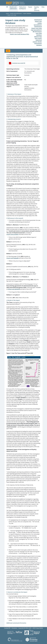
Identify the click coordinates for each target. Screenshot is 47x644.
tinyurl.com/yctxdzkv (13, 234)
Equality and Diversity (37, 9)
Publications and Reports (23, 8)
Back (8, 51)
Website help (38, 37)
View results (38, 38)
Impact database (27, 13)
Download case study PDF (19, 63)
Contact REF (7, 628)
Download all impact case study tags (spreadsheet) (36, 28)
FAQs (43, 7)
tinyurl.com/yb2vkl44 (14, 289)
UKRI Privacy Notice (38, 628)
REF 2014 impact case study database (37, 33)
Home (7, 13)
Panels (30, 7)
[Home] (7, 7)
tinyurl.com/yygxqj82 (13, 258)
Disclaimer (14, 628)
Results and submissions (13, 8)
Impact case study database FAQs (20, 34)
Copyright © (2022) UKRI (25, 628)
